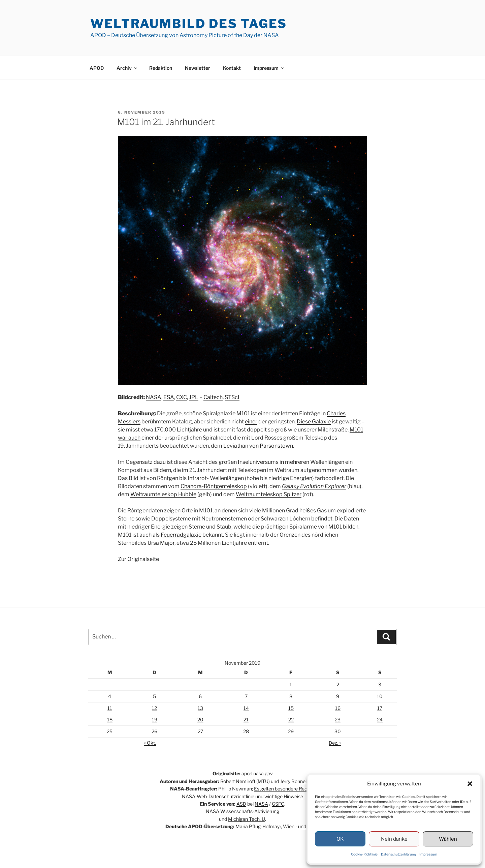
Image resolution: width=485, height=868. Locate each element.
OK (340, 839)
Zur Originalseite (138, 559)
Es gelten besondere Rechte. (285, 789)
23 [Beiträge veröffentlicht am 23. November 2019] (338, 720)
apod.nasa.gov (257, 773)
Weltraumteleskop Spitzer (269, 494)
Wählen (448, 839)
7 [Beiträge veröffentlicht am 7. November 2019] (246, 696)
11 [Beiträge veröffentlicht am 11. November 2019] (110, 708)
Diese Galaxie (314, 422)
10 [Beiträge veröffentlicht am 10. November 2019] (380, 696)
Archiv (127, 68)
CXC (182, 397)
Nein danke (394, 839)
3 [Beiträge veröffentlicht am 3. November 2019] (380, 684)
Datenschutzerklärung (398, 854)
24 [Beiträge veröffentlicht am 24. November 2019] (380, 720)
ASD (241, 804)
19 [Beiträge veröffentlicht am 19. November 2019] (155, 720)
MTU (263, 781)
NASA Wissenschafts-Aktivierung (243, 811)
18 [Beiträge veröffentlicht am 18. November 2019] (110, 720)
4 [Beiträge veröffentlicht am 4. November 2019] (110, 696)
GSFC (278, 804)
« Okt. (150, 743)
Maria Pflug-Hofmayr (258, 826)
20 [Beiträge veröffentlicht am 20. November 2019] (200, 720)
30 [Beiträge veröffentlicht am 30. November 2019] (338, 731)
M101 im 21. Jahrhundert (166, 122)
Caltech (213, 397)
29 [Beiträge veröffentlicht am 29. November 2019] (291, 731)
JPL (194, 397)
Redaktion (161, 68)
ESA (169, 397)
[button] (470, 784)
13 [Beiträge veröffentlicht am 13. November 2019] (200, 708)
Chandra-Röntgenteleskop (214, 486)
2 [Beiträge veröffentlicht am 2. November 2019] (338, 684)
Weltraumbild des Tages (189, 24)
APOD (97, 68)
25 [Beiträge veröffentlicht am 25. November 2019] (110, 731)
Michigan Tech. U (247, 819)
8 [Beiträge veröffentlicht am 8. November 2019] (291, 696)
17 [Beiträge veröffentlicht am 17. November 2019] (380, 708)
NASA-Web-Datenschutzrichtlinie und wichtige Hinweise (243, 796)
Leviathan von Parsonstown (258, 446)
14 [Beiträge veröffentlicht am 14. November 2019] (246, 708)
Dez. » (335, 743)
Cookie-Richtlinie (364, 854)
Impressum (428, 854)
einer (251, 422)
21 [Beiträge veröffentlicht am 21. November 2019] (246, 720)
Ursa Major (161, 543)
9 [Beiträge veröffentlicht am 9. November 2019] (338, 696)
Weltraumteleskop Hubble (163, 494)
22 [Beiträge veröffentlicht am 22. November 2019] (291, 720)
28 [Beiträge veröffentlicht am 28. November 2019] (246, 731)
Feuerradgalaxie (181, 535)
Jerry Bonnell (294, 781)
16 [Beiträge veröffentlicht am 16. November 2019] (338, 708)
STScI (232, 397)
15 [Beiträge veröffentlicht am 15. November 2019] (291, 708)
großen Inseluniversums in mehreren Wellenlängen (281, 462)
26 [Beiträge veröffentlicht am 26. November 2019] (154, 731)
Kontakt (232, 68)
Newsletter (198, 68)
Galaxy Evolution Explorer (314, 486)
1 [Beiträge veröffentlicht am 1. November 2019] (291, 684)
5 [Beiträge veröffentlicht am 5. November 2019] (154, 696)
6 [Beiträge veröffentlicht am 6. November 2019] (200, 696)
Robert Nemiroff (238, 781)
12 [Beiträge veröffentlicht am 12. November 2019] (154, 708)
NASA (154, 397)
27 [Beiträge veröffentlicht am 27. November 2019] (200, 731)
